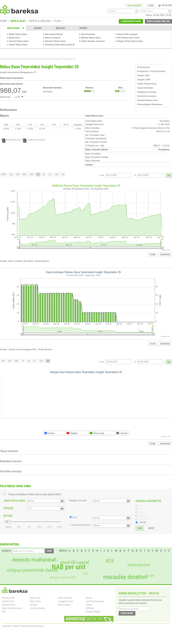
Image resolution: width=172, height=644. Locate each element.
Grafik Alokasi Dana (147, 84)
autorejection (139, 565)
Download (165, 254)
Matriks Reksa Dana (91, 38)
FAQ (4, 612)
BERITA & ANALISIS (40, 21)
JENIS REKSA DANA (14, 501)
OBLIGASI (60, 28)
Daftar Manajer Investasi (93, 41)
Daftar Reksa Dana (18, 34)
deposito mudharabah (34, 560)
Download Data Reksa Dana (58, 45)
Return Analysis (53, 38)
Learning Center (37, 608)
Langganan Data (66, 601)
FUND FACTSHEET (34, 140)
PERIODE (8, 508)
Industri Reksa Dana (19, 41)
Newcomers (15, 38)
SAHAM (38, 28)
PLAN (57, 21)
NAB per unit (69, 567)
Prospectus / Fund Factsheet (151, 71)
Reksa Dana (20, 59)
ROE (110, 561)
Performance (143, 67)
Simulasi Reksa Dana (55, 41)
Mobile (89, 598)
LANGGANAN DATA (131, 21)
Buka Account (64, 605)
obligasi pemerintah (63, 577)
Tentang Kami (8, 598)
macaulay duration (125, 577)
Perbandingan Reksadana (150, 104)
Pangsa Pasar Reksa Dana (130, 41)
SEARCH (6, 551)
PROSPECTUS (11, 140)
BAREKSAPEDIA (10, 544)
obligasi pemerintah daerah (33, 570)
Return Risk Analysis (127, 34)
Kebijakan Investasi (147, 92)
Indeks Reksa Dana (18, 45)
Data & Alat (6, 59)
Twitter (89, 605)
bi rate (150, 575)
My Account (165, 5)
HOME (3, 21)
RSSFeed (90, 608)
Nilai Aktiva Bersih (54, 34)
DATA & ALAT (18, 21)
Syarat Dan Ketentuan (12, 608)
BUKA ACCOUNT (134, 6)
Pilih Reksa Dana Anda (128, 38)
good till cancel (74, 562)
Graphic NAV (143, 75)
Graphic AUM (144, 80)
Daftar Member (65, 598)
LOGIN (151, 6)
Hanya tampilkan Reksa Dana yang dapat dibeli (35, 494)
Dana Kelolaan (88, 34)
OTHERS (83, 28)
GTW (86, 574)
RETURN (8, 516)
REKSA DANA (13, 28)
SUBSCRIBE (127, 613)
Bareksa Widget (93, 612)
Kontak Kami (8, 601)
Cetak (153, 254)
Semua (143, 522)
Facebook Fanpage (95, 601)
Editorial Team (9, 605)
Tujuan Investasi (145, 88)
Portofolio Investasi (147, 96)
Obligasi (34, 605)
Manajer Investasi (78, 500)
